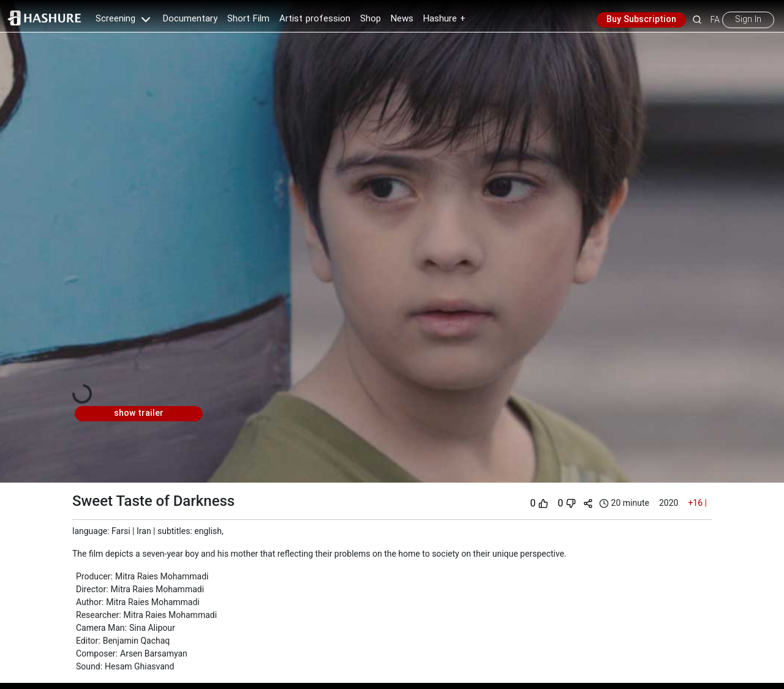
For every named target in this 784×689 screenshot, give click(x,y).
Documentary (190, 19)
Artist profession (315, 19)
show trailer (139, 413)
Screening (124, 19)
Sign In (748, 20)
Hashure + (444, 19)
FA (715, 20)
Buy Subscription (641, 20)
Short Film (248, 19)
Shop (371, 19)
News (402, 19)
